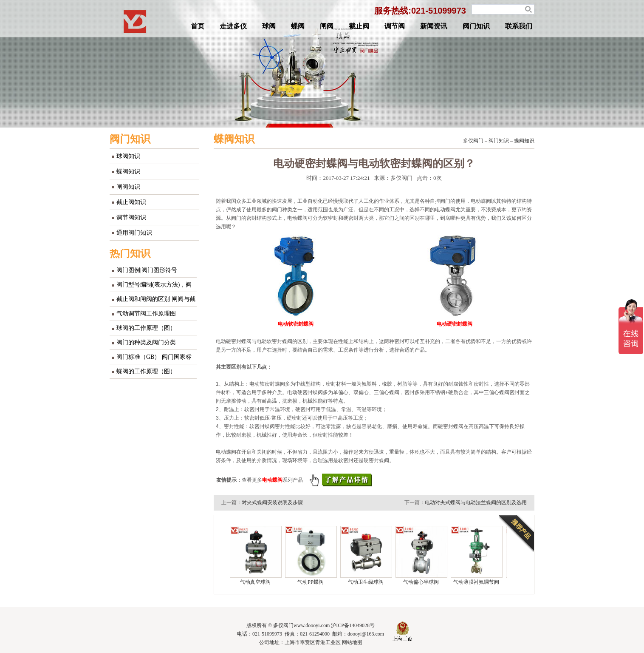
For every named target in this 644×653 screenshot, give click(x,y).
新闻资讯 (434, 26)
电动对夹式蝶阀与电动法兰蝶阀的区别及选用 (476, 503)
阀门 (478, 141)
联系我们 (519, 26)
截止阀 (359, 26)
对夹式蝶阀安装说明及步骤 (272, 503)
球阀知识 (128, 156)
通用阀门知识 (134, 233)
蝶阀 (298, 26)
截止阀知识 (131, 202)
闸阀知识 (128, 187)
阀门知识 (476, 26)
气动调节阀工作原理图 (146, 314)
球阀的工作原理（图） (146, 328)
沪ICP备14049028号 (353, 625)
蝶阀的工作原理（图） (146, 371)
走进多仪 (233, 26)
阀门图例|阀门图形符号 (147, 270)
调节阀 (395, 26)
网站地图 (352, 642)
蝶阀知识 (128, 172)
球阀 (269, 26)
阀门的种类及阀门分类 (146, 342)
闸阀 (327, 26)
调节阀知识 (131, 217)
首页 (198, 26)
